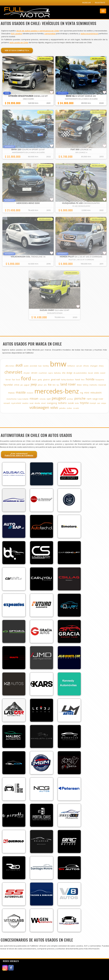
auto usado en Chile (19, 43)
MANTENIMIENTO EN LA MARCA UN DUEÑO (81, 99)
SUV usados (16, 34)
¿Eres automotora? (19, 454)
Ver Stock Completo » (17, 50)
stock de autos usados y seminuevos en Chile (38, 31)
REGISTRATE (100, 3)
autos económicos (89, 34)
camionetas (50, 34)
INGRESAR (87, 3)
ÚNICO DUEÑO (28, 99)
